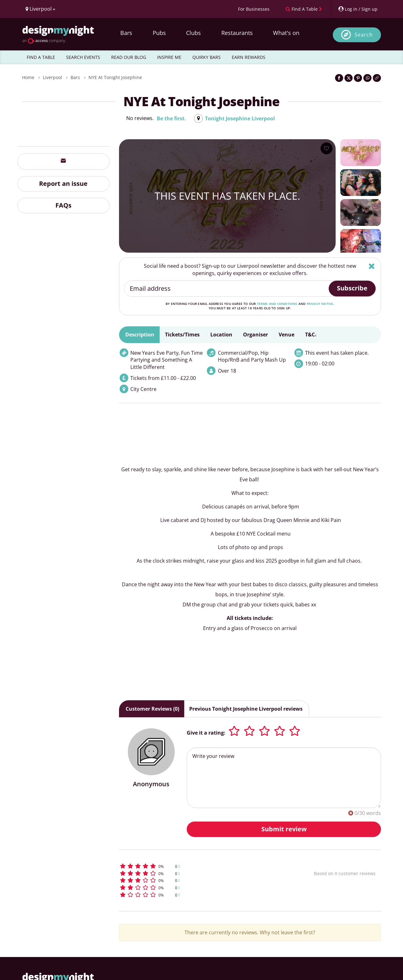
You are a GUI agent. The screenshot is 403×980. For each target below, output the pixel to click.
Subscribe (352, 288)
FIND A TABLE (41, 57)
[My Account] (358, 9)
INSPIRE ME (169, 57)
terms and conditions (277, 304)
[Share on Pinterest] (358, 78)
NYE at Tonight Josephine (115, 77)
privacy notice (320, 304)
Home (28, 77)
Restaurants (237, 33)
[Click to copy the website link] (377, 78)
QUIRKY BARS (207, 57)
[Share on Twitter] (349, 78)
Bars (126, 33)
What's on (286, 33)
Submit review (284, 829)
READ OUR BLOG (129, 57)
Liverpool (52, 77)
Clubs (193, 33)
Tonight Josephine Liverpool (240, 118)
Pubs (159, 33)
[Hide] (372, 266)
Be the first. (171, 118)
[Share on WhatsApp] (367, 78)
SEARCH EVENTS (83, 57)
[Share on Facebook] (339, 78)
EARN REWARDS (249, 57)
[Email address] (227, 289)
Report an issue (63, 183)
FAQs (63, 205)
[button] (205, 866)
